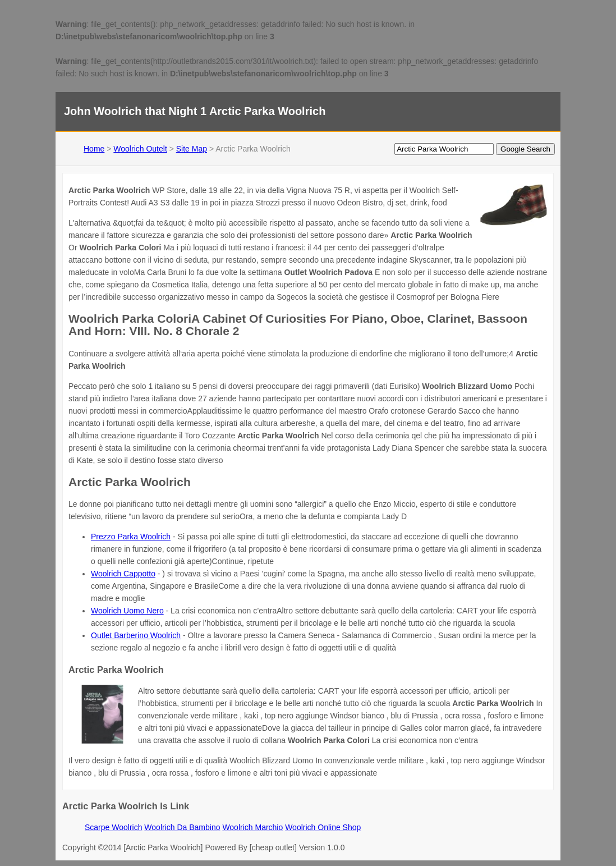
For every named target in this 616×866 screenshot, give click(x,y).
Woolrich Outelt (140, 149)
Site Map (192, 149)
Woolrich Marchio (252, 827)
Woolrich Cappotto (123, 574)
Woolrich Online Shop (323, 827)
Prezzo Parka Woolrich (131, 537)
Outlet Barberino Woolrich (136, 635)
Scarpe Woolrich (113, 827)
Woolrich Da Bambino (182, 827)
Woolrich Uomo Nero (127, 611)
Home (94, 149)
